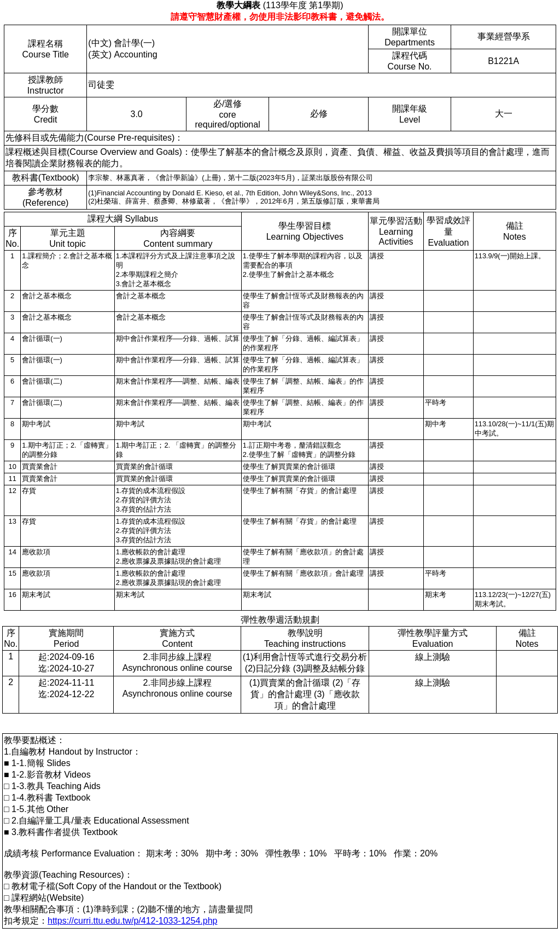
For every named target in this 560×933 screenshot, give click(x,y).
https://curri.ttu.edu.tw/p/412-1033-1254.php (132, 921)
